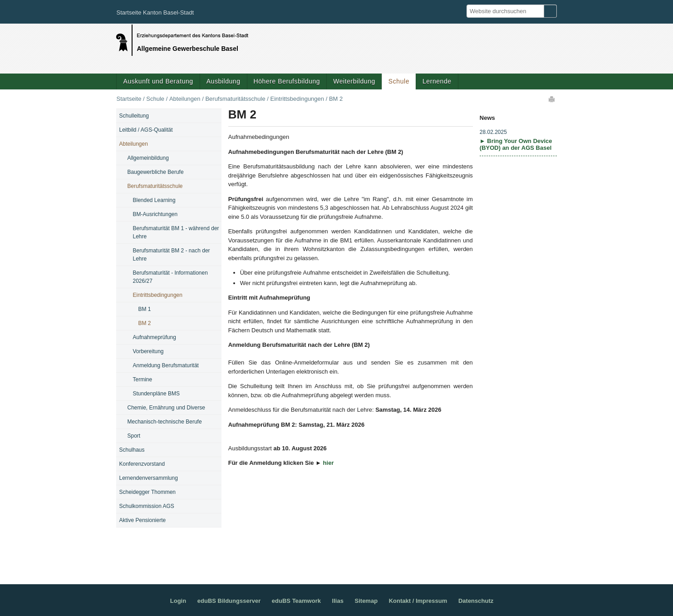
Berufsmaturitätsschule (235, 99)
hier (329, 463)
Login (178, 601)
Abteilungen (185, 99)
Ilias (338, 601)
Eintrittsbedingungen (297, 99)
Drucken (552, 99)
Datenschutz (476, 601)
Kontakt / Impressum (418, 601)
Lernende (437, 81)
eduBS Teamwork (296, 601)
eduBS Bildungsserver (229, 601)
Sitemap (366, 601)
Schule (399, 81)
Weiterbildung (354, 81)
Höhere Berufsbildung (287, 81)
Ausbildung (224, 81)
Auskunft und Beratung (158, 81)
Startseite (129, 99)
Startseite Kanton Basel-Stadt (155, 12)
